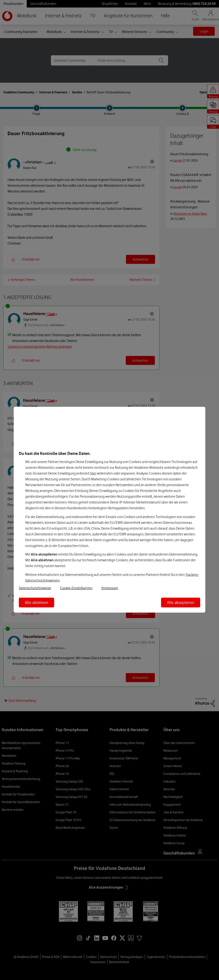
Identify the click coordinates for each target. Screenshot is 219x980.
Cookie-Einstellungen (76, 588)
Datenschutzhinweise (35, 588)
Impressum (110, 588)
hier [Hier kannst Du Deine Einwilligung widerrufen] (93, 473)
